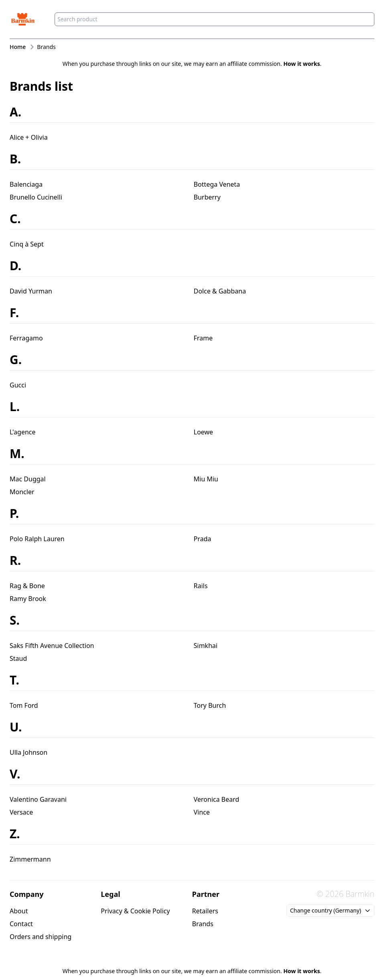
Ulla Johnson (28, 752)
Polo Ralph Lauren (37, 539)
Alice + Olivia (29, 137)
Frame (203, 338)
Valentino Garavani (38, 799)
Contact (21, 924)
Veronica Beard (217, 799)
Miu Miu (206, 479)
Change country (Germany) (330, 910)
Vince (202, 812)
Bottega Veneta (217, 184)
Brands (203, 924)
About (19, 911)
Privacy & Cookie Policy (135, 911)
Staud (18, 658)
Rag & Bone (27, 586)
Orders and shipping (41, 937)
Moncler (22, 492)
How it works (302, 64)
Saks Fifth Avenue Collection (52, 646)
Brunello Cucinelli (36, 197)
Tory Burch (210, 705)
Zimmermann (30, 859)
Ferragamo (26, 338)
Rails (201, 586)
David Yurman (31, 291)
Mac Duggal (28, 479)
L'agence (23, 432)
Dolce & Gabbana (220, 291)
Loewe (203, 432)
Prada (203, 539)
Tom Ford (24, 705)
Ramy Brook (28, 599)
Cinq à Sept (27, 244)
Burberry (207, 197)
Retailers (205, 911)
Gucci (18, 385)
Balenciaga (26, 184)
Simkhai (206, 646)
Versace (21, 812)
